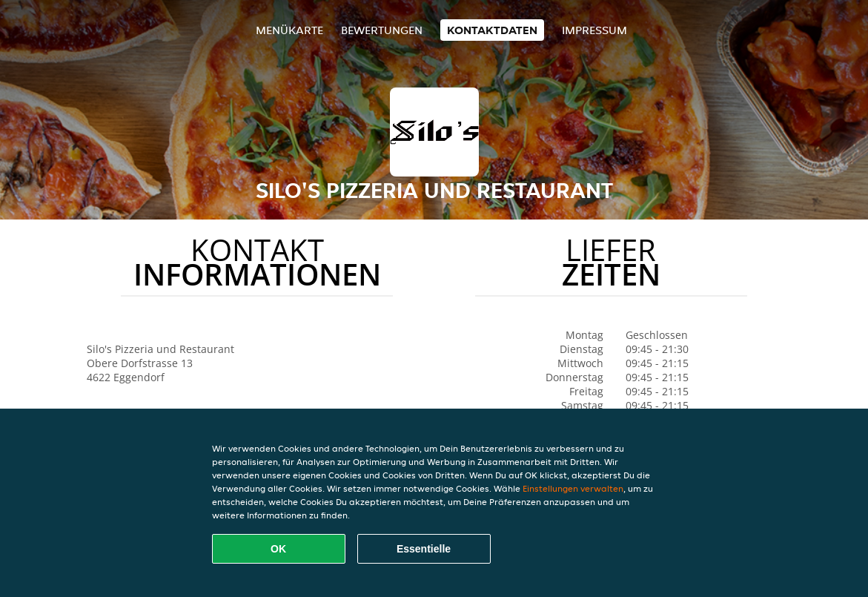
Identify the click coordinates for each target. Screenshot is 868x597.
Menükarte (289, 30)
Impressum (594, 30)
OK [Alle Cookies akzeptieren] (278, 549)
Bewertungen (382, 30)
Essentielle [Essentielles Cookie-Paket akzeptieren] (424, 549)
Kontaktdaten (492, 30)
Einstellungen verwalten (573, 488)
